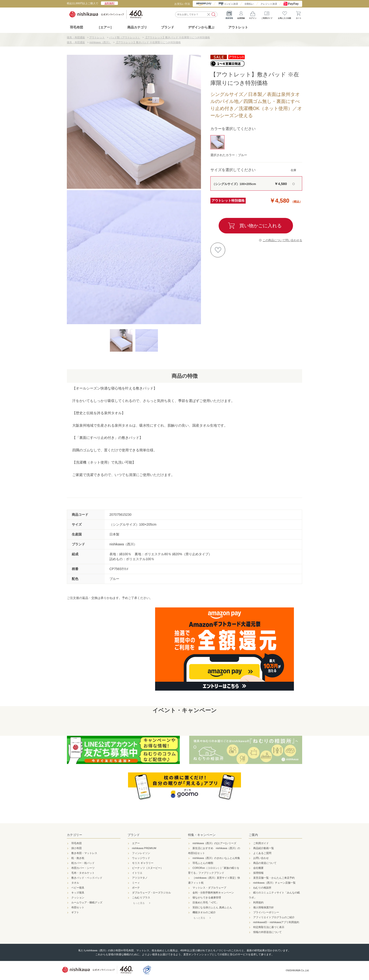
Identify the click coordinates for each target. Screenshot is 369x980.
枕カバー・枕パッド (83, 863)
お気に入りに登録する (218, 250)
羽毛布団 (76, 27)
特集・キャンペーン (202, 835)
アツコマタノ (140, 878)
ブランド (134, 835)
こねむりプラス (141, 897)
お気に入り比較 (285, 14)
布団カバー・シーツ (83, 868)
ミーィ (136, 883)
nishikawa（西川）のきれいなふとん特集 (216, 858)
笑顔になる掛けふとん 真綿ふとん (212, 907)
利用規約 (258, 902)
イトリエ (137, 873)
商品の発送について (265, 863)
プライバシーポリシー (266, 912)
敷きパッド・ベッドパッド (87, 878)
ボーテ (136, 888)
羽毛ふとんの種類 (203, 863)
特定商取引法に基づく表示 (269, 927)
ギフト (75, 912)
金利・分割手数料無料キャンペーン (213, 893)
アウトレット (238, 27)
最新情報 (229, 14)
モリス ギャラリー (143, 863)
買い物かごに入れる (261, 226)
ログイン (253, 14)
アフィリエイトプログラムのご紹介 (274, 917)
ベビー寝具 (78, 888)
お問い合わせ (261, 858)
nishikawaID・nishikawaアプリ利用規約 (276, 922)
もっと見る (139, 903)
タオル (75, 883)
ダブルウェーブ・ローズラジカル (151, 893)
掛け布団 (76, 848)
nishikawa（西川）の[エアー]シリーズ (214, 843)
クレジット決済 (269, 4)
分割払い (249, 4)
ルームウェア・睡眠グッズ (87, 902)
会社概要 (258, 868)
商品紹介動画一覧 (264, 848)
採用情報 (258, 873)
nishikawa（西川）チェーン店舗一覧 (274, 883)
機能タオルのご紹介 (204, 912)
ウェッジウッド (141, 858)
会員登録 (241, 14)
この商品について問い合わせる (282, 240)
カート (299, 14)
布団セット (78, 907)
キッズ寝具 (78, 893)
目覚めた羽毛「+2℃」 (206, 902)
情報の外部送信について (267, 932)
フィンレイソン (141, 853)
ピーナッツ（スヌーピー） (148, 868)
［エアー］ (105, 27)
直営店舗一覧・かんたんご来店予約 (274, 878)
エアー (136, 843)
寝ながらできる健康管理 (207, 897)
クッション (78, 897)
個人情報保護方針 (264, 907)
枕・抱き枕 (78, 858)
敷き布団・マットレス (84, 853)
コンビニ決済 (231, 4)
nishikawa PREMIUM (144, 848)
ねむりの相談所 (262, 888)
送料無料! (110, 3)
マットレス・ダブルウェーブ (209, 888)
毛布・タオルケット (83, 873)
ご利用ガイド (267, 14)
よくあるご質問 (262, 853)
